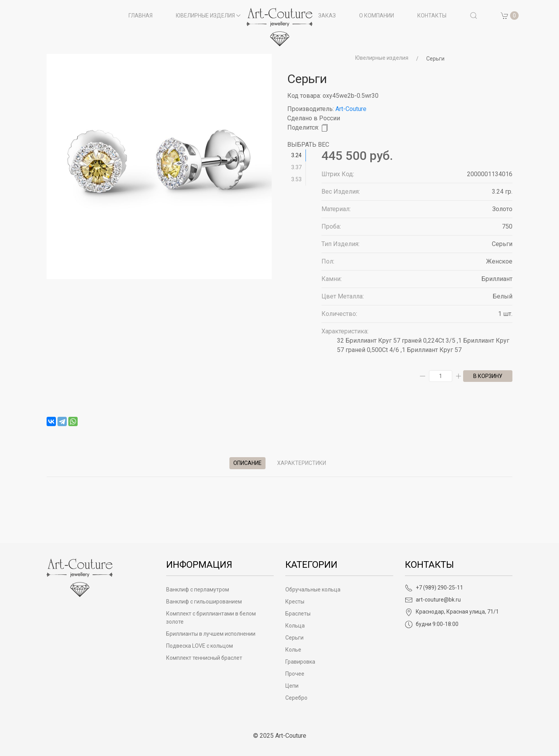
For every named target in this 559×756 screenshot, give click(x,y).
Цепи (292, 686)
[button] (474, 16)
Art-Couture (351, 109)
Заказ (327, 16)
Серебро (296, 698)
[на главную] (279, 27)
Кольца (295, 626)
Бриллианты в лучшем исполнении (211, 634)
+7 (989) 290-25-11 (434, 588)
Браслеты (298, 614)
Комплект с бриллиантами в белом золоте (211, 618)
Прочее (295, 674)
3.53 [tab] (296, 179)
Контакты (432, 16)
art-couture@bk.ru (433, 600)
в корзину (488, 376)
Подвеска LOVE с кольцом (200, 646)
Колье (293, 650)
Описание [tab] (247, 463)
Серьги (435, 59)
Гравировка (300, 662)
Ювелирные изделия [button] (208, 16)
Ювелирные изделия (382, 58)
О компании (377, 16)
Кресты (295, 602)
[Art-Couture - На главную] (80, 577)
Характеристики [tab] (302, 463)
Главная (141, 16)
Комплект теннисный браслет (204, 658)
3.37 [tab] (296, 167)
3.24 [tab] (296, 155)
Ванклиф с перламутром (198, 590)
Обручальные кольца (313, 590)
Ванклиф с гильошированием (204, 602)
